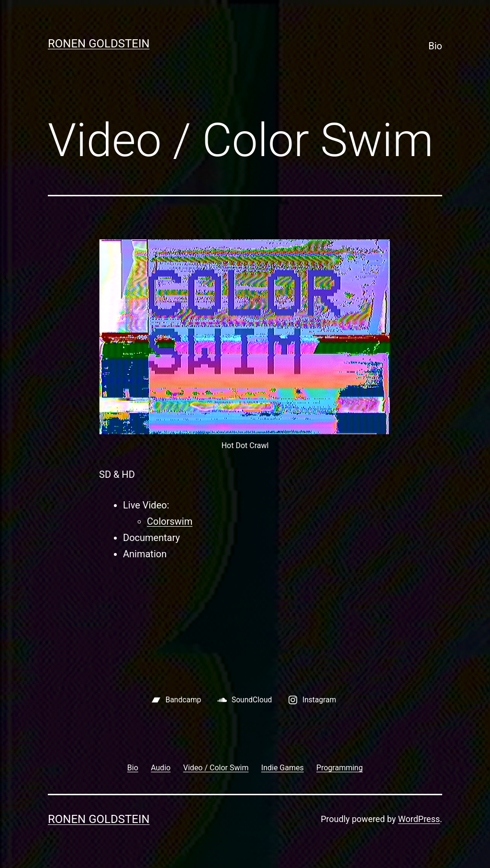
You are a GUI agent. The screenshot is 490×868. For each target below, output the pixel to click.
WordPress (419, 819)
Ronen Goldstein (99, 44)
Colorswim (170, 521)
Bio (435, 46)
